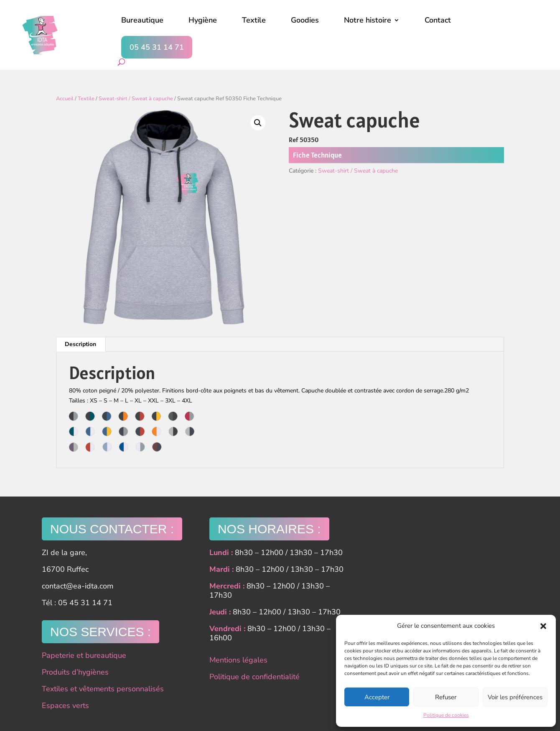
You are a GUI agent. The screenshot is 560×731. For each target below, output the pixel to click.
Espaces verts (65, 706)
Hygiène (203, 20)
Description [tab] (80, 344)
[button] (543, 626)
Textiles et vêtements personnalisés (103, 689)
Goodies (305, 20)
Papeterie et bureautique (84, 655)
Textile (254, 20)
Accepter (377, 697)
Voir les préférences (515, 697)
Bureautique (142, 20)
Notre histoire (368, 20)
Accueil (65, 99)
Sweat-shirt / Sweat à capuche (136, 99)
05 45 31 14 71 (157, 47)
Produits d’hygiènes (75, 672)
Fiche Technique (317, 155)
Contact (438, 20)
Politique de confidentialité (255, 677)
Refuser (446, 697)
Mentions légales (238, 660)
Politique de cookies (446, 715)
